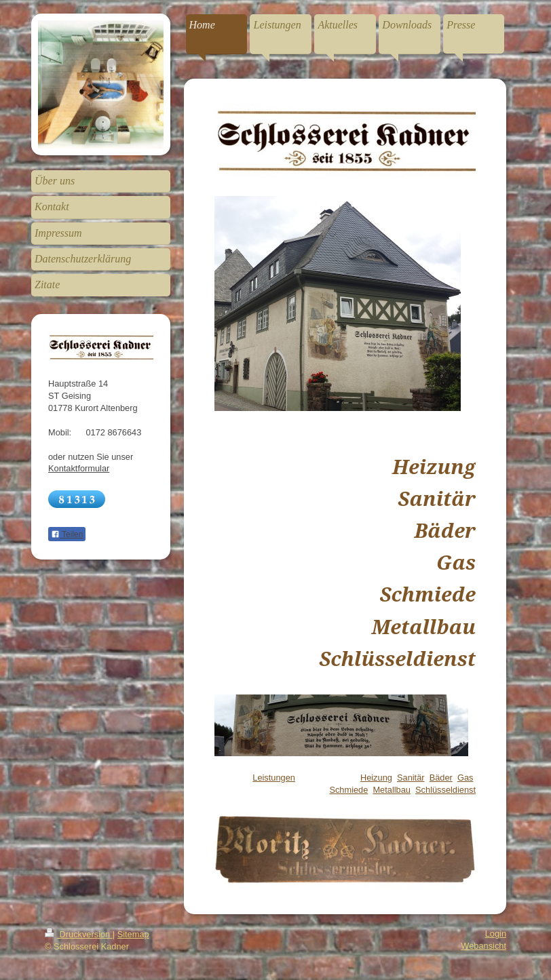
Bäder (441, 778)
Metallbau (392, 790)
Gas (465, 778)
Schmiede (348, 790)
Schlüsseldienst (445, 790)
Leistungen (274, 778)
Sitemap (133, 934)
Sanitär (411, 778)
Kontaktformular (79, 468)
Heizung (376, 778)
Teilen (67, 534)
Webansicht (483, 946)
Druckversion (79, 934)
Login (496, 934)
